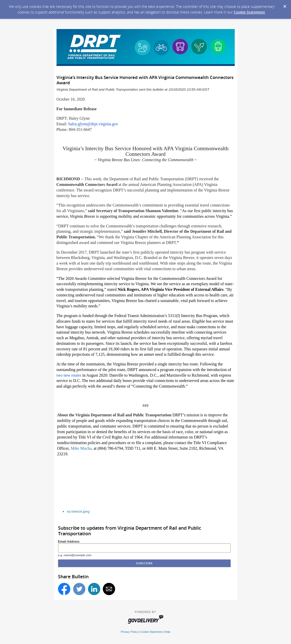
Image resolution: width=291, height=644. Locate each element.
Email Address (69, 542)
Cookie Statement (249, 12)
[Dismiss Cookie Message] (285, 5)
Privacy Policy (129, 632)
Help (167, 632)
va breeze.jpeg (78, 511)
